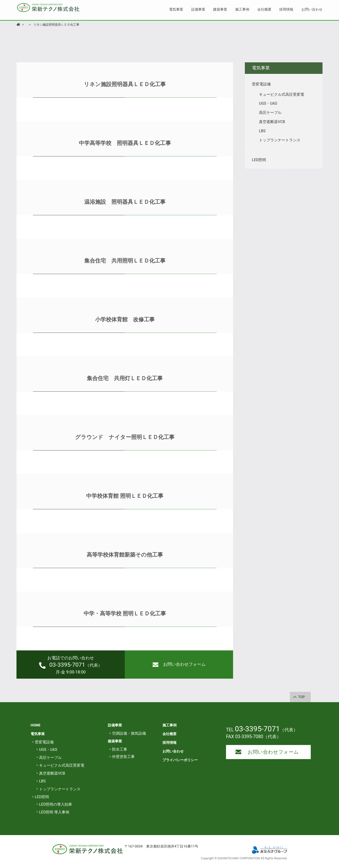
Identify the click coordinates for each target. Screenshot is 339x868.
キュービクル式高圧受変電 (62, 765)
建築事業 (220, 9)
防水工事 (120, 749)
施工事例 (242, 9)
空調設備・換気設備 (129, 733)
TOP (302, 697)
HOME (36, 725)
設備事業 (198, 9)
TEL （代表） (262, 730)
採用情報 (286, 9)
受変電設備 (44, 742)
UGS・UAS (48, 750)
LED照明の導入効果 (56, 804)
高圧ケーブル (50, 758)
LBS (42, 781)
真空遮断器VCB (52, 773)
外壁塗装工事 (123, 757)
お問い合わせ (312, 9)
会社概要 (264, 9)
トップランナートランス (60, 789)
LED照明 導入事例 (54, 812)
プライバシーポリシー (180, 760)
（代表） (71, 665)
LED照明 (42, 797)
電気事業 (176, 9)
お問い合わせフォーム (179, 664)
